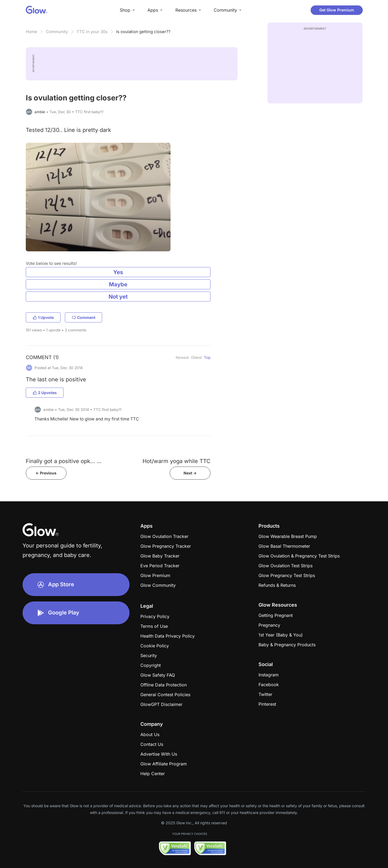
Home (31, 32)
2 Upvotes (45, 393)
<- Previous (46, 473)
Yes (118, 272)
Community (57, 32)
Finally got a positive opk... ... (64, 461)
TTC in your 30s (92, 32)
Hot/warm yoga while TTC (176, 461)
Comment (83, 317)
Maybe (118, 284)
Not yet (118, 297)
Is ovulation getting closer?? (143, 32)
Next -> (190, 473)
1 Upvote (43, 317)
